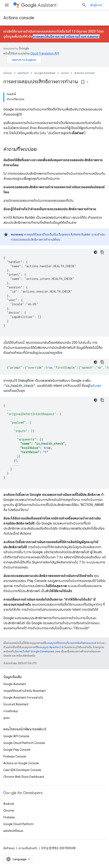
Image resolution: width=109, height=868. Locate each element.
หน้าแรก (8, 73)
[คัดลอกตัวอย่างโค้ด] (102, 252)
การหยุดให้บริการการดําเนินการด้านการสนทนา (66, 36)
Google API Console (16, 736)
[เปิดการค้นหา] (84, 5)
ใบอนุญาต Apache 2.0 (50, 647)
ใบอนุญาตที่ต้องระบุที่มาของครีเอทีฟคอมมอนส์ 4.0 (73, 643)
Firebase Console (15, 756)
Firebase (9, 817)
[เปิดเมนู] (7, 5)
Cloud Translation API (45, 53)
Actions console (19, 18)
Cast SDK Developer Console (22, 770)
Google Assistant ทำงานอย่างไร (23, 698)
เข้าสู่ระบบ (96, 5)
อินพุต (97, 386)
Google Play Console (17, 750)
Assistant (39, 5)
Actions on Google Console (21, 763)
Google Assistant (45, 73)
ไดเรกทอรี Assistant (16, 704)
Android (9, 804)
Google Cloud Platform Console (24, 743)
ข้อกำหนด (9, 848)
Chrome (9, 811)
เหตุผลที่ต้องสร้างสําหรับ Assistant (25, 691)
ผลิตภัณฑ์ (23, 73)
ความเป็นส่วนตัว (28, 848)
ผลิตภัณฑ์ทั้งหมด (13, 831)
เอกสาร (65, 73)
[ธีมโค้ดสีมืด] (95, 252)
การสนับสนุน (11, 711)
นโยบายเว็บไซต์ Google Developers (34, 651)
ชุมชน (7, 718)
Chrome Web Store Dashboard (24, 777)
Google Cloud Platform (18, 824)
